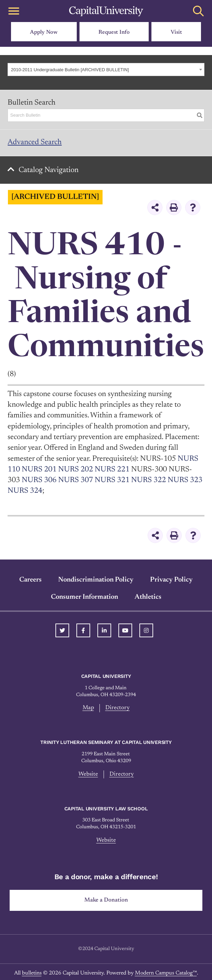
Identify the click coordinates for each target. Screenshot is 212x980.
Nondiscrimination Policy (96, 580)
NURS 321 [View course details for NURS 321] (112, 480)
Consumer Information (84, 597)
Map (88, 708)
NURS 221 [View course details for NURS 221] (112, 470)
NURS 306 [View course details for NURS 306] (39, 480)
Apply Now (44, 32)
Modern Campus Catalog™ (166, 973)
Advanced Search (35, 142)
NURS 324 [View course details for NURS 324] (25, 491)
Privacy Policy (171, 580)
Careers (30, 580)
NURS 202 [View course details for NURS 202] (76, 470)
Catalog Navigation (49, 170)
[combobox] (106, 70)
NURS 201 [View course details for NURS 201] (39, 470)
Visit (176, 32)
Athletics (148, 597)
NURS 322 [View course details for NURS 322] (149, 480)
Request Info (114, 32)
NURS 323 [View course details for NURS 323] (185, 480)
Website (88, 774)
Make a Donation (106, 900)
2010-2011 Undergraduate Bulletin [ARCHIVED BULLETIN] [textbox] (70, 70)
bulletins (32, 973)
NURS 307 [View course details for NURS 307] (76, 480)
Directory (118, 708)
